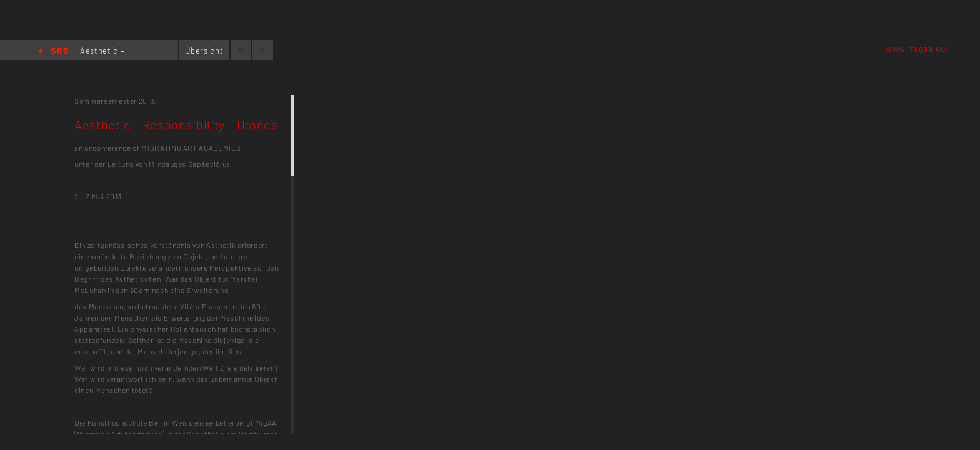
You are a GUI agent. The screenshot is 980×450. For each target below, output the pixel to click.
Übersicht (204, 51)
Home (53, 52)
